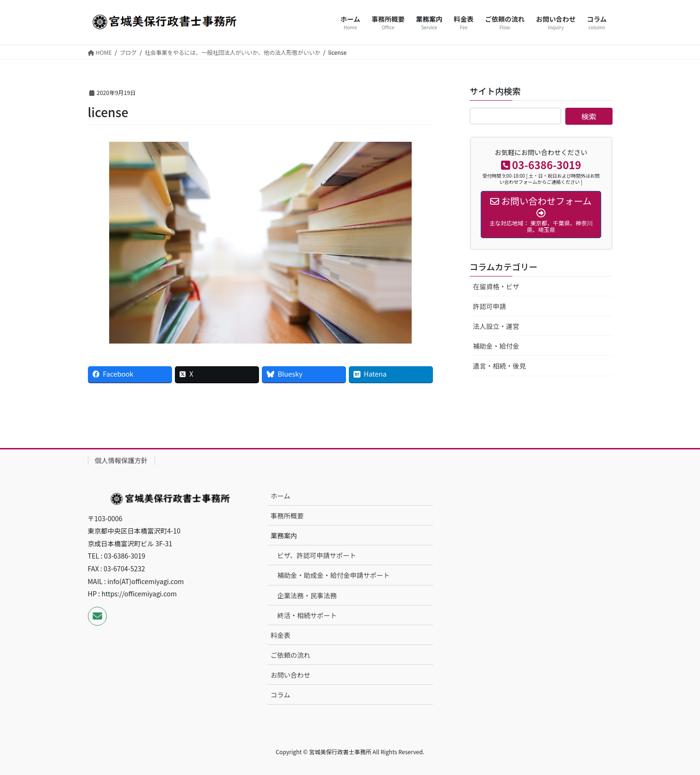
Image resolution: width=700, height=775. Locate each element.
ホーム (281, 496)
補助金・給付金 (496, 346)
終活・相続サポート (307, 615)
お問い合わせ (291, 675)
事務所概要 (287, 516)
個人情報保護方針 (121, 460)
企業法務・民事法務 (307, 595)
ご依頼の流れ (291, 655)
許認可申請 (490, 306)
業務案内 (284, 535)
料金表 (281, 635)
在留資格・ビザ (496, 286)
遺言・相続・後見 (500, 366)
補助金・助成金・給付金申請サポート (334, 575)
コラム (281, 695)
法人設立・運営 (496, 326)
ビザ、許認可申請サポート (317, 555)
